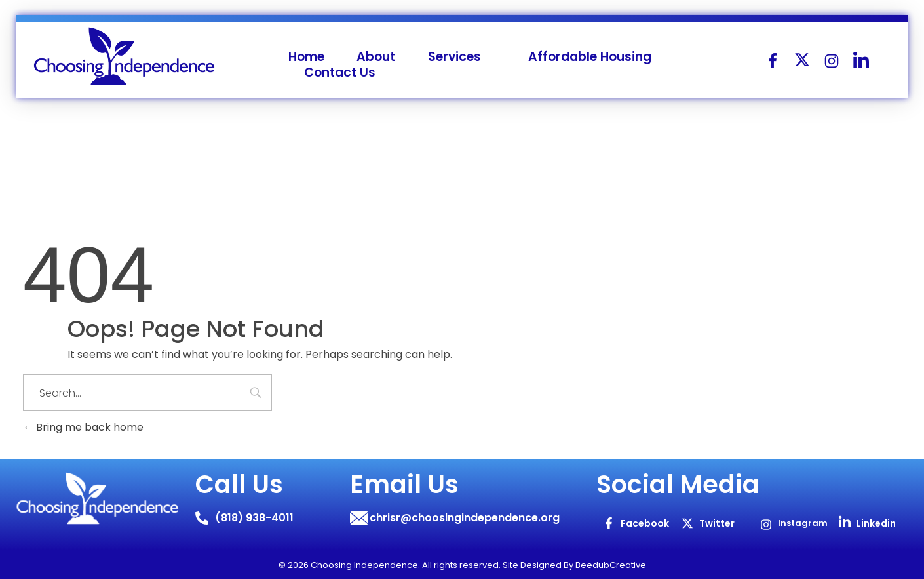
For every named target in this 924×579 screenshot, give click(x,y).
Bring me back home (83, 427)
